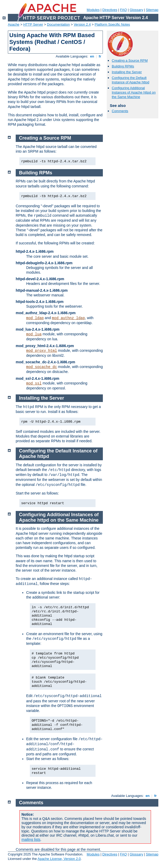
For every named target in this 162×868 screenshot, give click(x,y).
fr (100, 56)
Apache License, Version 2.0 (59, 859)
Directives (110, 10)
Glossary (136, 10)
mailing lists (31, 840)
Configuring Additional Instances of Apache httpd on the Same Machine (134, 92)
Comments (120, 111)
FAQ (124, 10)
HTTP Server (33, 24)
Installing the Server (127, 72)
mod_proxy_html (42, 351)
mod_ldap (35, 318)
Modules (93, 10)
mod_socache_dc (42, 367)
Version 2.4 (82, 24)
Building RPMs (123, 66)
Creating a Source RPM (130, 61)
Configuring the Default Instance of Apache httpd (130, 80)
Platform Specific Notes (112, 24)
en (92, 56)
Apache (14, 24)
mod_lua (34, 334)
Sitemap (152, 10)
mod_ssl (34, 383)
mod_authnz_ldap (68, 318)
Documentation (58, 24)
